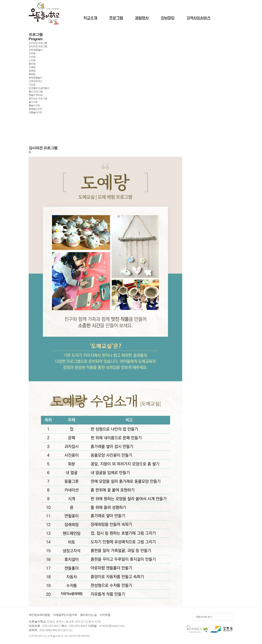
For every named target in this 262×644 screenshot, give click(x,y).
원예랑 (32, 71)
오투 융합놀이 (36, 50)
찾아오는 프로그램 (38, 98)
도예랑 (32, 67)
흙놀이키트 (34, 105)
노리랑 (32, 60)
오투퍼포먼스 (35, 81)
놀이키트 (33, 102)
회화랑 (32, 74)
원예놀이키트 (35, 109)
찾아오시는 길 (88, 615)
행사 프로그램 (36, 92)
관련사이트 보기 (204, 617)
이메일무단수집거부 (65, 615)
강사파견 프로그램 (38, 46)
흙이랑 (32, 64)
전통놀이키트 (35, 112)
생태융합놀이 (35, 78)
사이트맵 (105, 615)
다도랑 (32, 85)
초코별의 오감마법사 (39, 88)
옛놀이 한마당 (36, 95)
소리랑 (32, 57)
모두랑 (32, 53)
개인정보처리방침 (39, 615)
